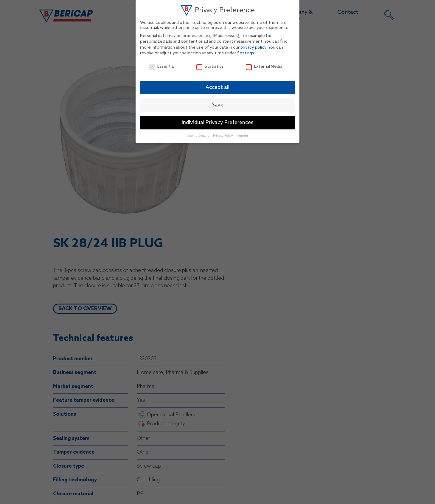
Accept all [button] (218, 88)
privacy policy (253, 48)
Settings (246, 53)
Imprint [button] (243, 136)
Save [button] (218, 105)
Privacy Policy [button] (223, 136)
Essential (162, 67)
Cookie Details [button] (199, 136)
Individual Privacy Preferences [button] (218, 123)
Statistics (210, 67)
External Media (264, 67)
